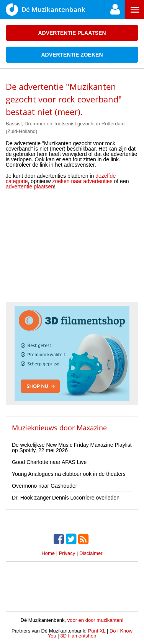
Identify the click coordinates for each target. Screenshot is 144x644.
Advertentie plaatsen (72, 33)
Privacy (67, 553)
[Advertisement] (72, 248)
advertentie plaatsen (30, 187)
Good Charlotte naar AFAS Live (49, 462)
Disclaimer (91, 553)
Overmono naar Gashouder (44, 486)
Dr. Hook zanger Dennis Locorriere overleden (66, 498)
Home (48, 553)
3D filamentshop (78, 636)
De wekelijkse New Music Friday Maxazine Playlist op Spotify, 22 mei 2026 (72, 448)
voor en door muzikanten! (96, 620)
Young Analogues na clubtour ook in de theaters (69, 474)
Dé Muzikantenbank (46, 10)
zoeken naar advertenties (82, 181)
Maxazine (92, 428)
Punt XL (97, 631)
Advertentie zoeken (72, 55)
